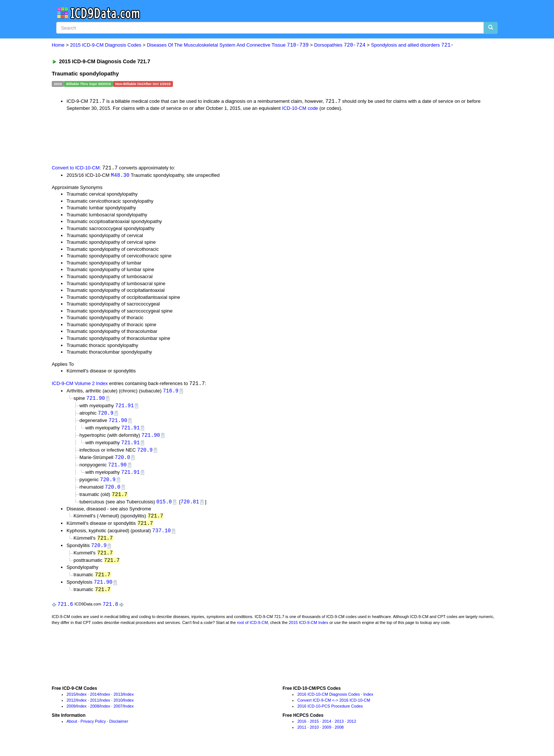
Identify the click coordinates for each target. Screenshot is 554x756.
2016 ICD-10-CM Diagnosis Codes (328, 701)
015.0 (164, 506)
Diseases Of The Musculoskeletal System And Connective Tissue (228, 45)
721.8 (111, 610)
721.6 (65, 610)
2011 (95, 707)
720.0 (122, 460)
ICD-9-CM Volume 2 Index (80, 384)
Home (58, 45)
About (72, 728)
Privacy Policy (93, 728)
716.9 (171, 392)
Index (81, 701)
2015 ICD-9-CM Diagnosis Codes (106, 45)
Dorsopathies (340, 45)
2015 (71, 701)
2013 (118, 701)
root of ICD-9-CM (252, 629)
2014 (95, 701)
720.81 (190, 506)
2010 (118, 707)
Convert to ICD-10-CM (76, 168)
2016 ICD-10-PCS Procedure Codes (330, 713)
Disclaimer (118, 728)
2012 (71, 707)
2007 (118, 713)
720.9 (106, 414)
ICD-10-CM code (300, 109)
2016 (302, 728)
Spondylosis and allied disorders (412, 45)
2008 (95, 713)
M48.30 (120, 175)
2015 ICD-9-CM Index (308, 629)
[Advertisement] (184, 138)
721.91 (125, 407)
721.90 (96, 399)
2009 (71, 713)
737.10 (162, 535)
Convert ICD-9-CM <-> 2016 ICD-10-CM (334, 707)
